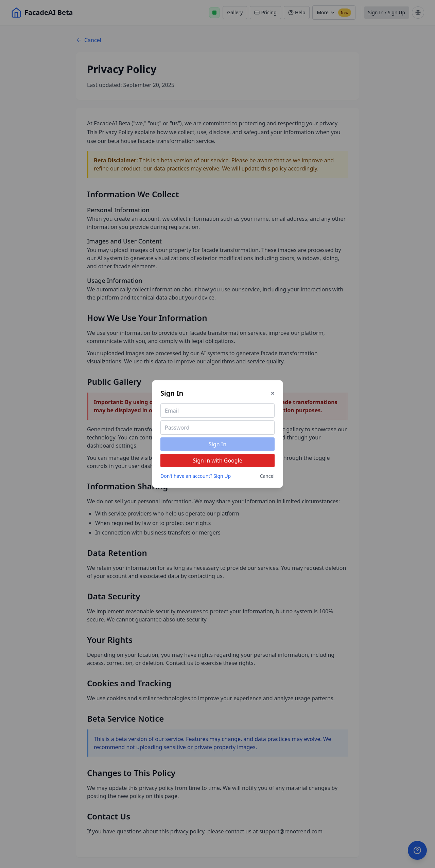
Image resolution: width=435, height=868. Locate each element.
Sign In (217, 444)
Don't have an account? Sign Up (196, 476)
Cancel (267, 476)
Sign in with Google (217, 460)
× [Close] (273, 393)
